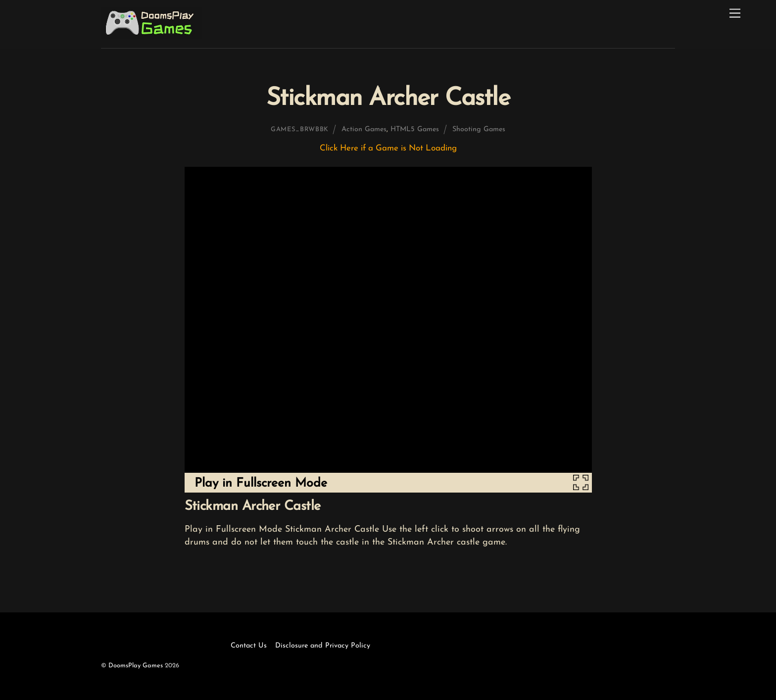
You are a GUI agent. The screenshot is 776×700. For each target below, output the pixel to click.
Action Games (364, 129)
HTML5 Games (415, 129)
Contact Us (249, 646)
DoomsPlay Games (136, 666)
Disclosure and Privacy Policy (323, 646)
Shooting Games (479, 129)
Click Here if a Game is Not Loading (388, 148)
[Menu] (735, 14)
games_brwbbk (300, 129)
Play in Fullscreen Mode (261, 483)
